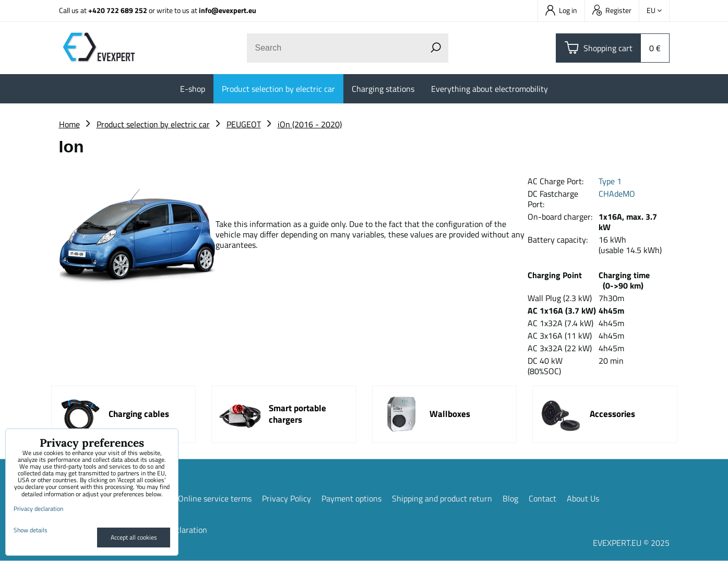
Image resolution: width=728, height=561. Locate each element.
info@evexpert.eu (228, 10)
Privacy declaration (38, 509)
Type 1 (610, 181)
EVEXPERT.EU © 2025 (631, 543)
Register (612, 10)
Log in (561, 10)
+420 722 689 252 (118, 10)
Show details (31, 530)
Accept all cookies (134, 537)
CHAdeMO (617, 194)
